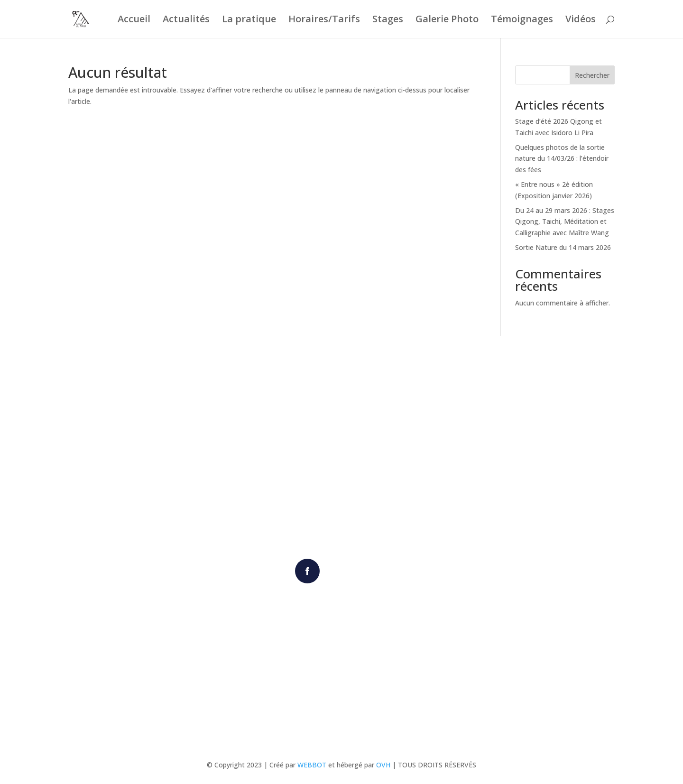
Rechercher (592, 75)
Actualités (186, 20)
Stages (388, 20)
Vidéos (581, 20)
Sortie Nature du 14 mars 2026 (563, 247)
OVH (383, 765)
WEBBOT (312, 765)
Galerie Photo (447, 20)
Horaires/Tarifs (324, 20)
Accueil (134, 20)
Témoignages (522, 20)
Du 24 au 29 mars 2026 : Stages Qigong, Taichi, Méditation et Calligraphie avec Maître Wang (565, 222)
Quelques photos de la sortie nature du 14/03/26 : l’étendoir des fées (562, 159)
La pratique (249, 20)
